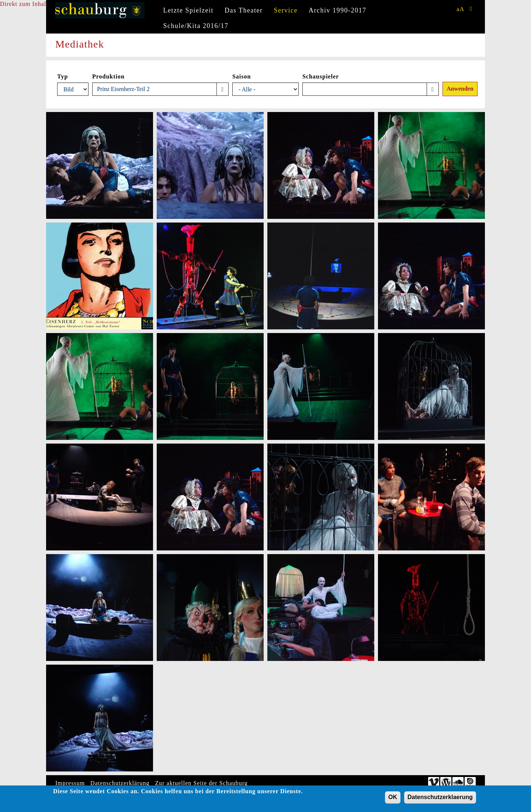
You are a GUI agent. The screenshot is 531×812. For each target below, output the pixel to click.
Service (286, 10)
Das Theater (244, 10)
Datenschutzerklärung (120, 783)
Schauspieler (321, 76)
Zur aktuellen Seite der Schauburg (202, 783)
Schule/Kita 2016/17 (196, 26)
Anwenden (460, 89)
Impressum (70, 783)
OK (393, 799)
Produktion (108, 76)
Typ (63, 76)
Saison (242, 76)
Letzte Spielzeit (188, 10)
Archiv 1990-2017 (337, 10)
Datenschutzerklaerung (440, 799)
